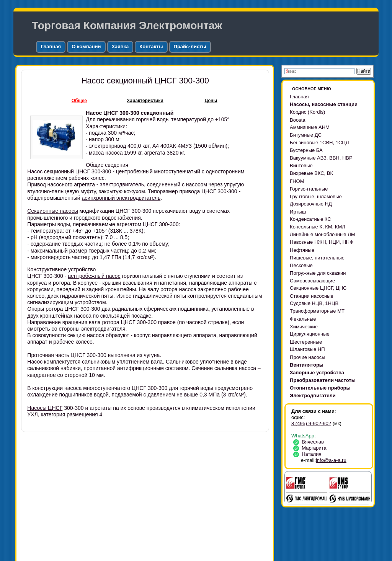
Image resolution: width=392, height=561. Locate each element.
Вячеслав (310, 442)
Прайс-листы (190, 46)
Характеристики (145, 101)
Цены (211, 101)
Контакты (151, 46)
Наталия (309, 454)
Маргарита (311, 448)
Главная (51, 46)
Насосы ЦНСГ (45, 408)
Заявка (120, 46)
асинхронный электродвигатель (121, 198)
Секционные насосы (52, 211)
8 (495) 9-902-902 (311, 423)
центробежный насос (94, 276)
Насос (35, 171)
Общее (79, 101)
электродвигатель (122, 184)
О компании (86, 46)
